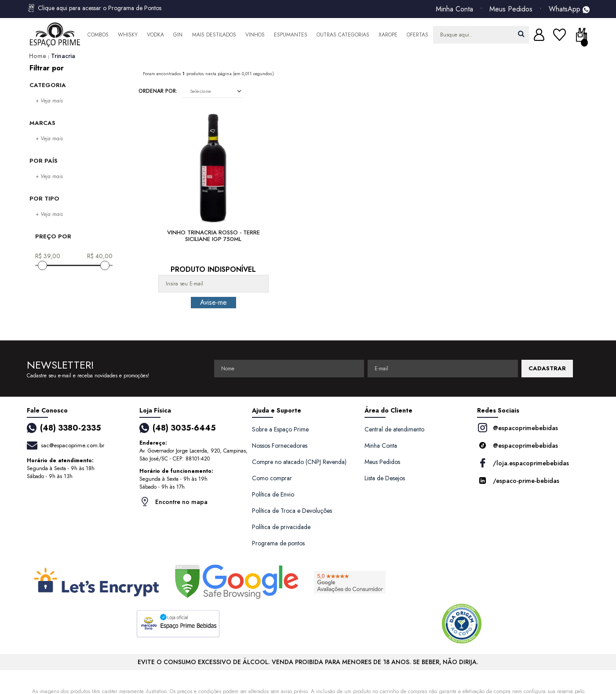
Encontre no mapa (173, 502)
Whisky (128, 35)
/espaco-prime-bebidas (518, 480)
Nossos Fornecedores (280, 446)
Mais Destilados (214, 35)
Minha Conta (454, 9)
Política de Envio (273, 494)
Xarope (388, 35)
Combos (98, 35)
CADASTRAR (547, 368)
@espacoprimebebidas (518, 428)
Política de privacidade (281, 527)
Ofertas (417, 35)
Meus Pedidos (511, 9)
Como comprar (272, 478)
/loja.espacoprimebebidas (523, 463)
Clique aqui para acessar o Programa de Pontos (94, 8)
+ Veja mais (49, 101)
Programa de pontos (278, 543)
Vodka (155, 35)
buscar (521, 34)
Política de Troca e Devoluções (292, 511)
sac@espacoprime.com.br (73, 445)
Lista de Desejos (385, 478)
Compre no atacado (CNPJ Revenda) (299, 462)
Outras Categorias (343, 35)
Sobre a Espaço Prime (280, 429)
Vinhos (255, 35)
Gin (178, 35)
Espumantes (291, 35)
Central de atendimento (394, 429)
